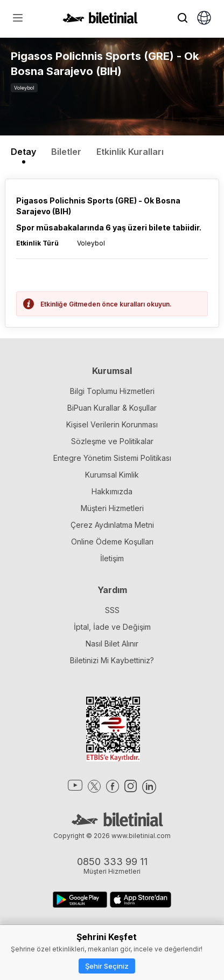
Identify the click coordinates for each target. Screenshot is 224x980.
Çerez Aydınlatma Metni (112, 525)
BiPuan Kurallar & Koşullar (112, 408)
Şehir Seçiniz (107, 966)
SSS (112, 610)
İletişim (112, 558)
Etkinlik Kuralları (130, 152)
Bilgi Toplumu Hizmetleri (112, 391)
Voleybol (24, 88)
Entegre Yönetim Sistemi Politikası (112, 458)
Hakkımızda (112, 491)
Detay (23, 152)
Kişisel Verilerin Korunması (112, 424)
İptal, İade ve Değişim (112, 627)
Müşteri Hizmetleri (112, 508)
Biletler (66, 152)
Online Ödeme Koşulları (112, 542)
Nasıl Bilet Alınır (112, 644)
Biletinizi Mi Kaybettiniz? (112, 660)
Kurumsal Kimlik (112, 475)
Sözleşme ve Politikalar (112, 441)
